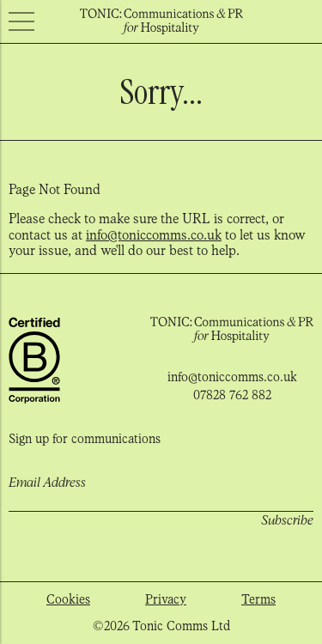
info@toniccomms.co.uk (154, 235)
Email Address (47, 483)
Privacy (166, 599)
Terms (258, 599)
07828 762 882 (232, 395)
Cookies (68, 599)
